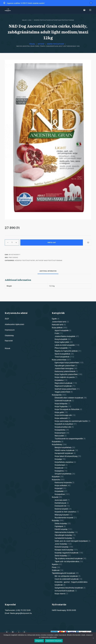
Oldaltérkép (9, 336)
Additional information (48, 271)
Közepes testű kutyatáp (42, 20)
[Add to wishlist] (88, 242)
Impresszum (10, 330)
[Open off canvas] (90, 10)
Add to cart (52, 242)
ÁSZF (7, 319)
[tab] (48, 271)
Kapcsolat (9, 341)
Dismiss (91, 3)
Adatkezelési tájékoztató (14, 324)
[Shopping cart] (84, 10)
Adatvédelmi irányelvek (54, 641)
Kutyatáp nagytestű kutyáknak (63, 20)
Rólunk (7, 348)
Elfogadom (39, 641)
